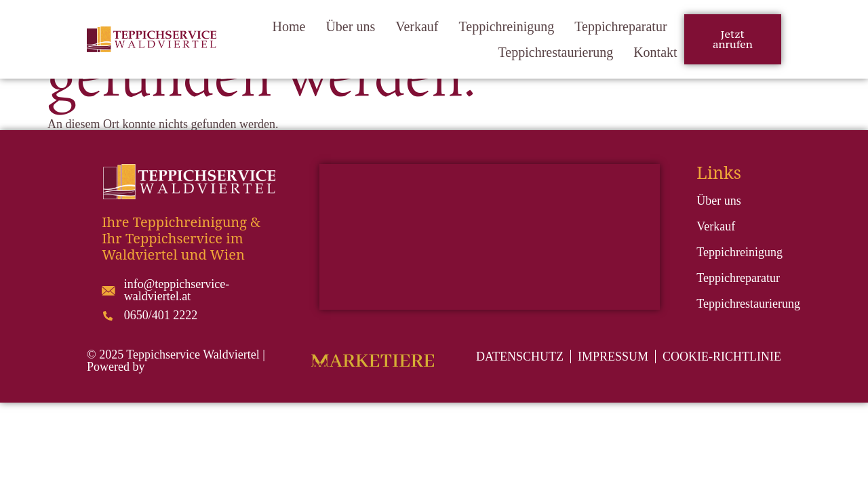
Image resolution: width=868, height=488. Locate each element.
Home (289, 26)
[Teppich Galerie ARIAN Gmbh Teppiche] (490, 237)
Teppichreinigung (506, 26)
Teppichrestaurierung (556, 52)
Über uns (350, 26)
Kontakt (655, 52)
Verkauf (417, 26)
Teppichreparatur (620, 26)
